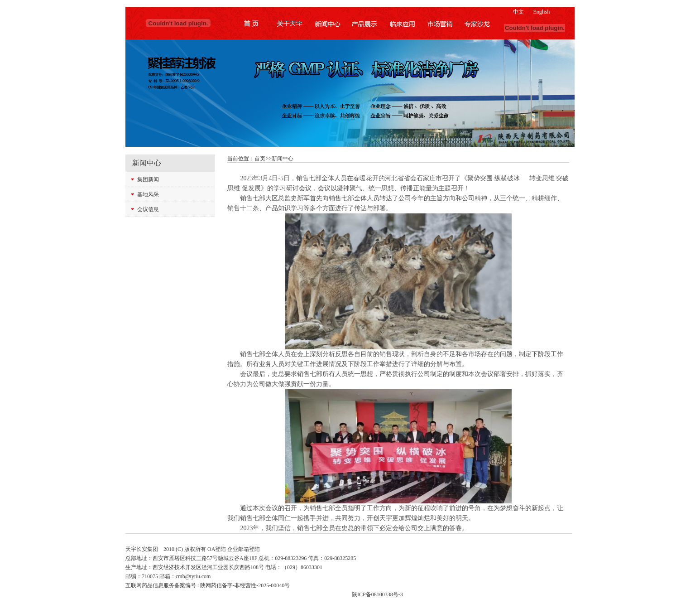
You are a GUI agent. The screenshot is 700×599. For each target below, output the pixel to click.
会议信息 (148, 209)
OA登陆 (217, 549)
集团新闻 (148, 179)
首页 (260, 159)
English (541, 12)
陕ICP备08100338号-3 (377, 594)
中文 (518, 12)
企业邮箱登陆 (244, 549)
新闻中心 (283, 159)
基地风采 (148, 194)
